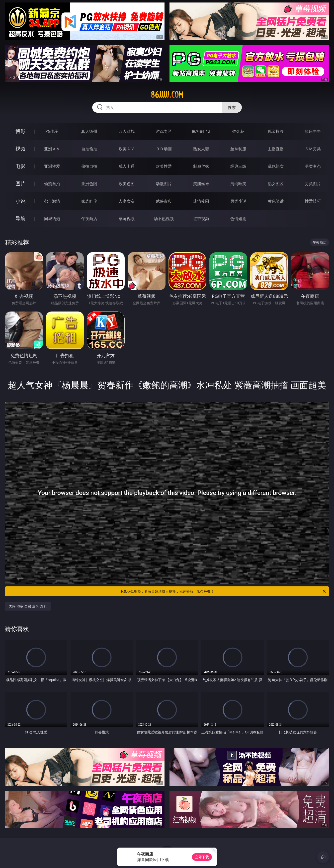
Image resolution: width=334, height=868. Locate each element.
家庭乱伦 (89, 201)
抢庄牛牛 (313, 131)
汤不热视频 (164, 219)
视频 (20, 149)
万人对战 (127, 131)
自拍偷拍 (89, 149)
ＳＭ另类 (313, 149)
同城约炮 (52, 219)
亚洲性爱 (52, 166)
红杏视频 (201, 219)
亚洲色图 (89, 184)
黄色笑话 (276, 201)
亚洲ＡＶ (52, 149)
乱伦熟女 (276, 166)
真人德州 (89, 131)
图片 (20, 184)
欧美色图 (127, 184)
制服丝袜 (201, 166)
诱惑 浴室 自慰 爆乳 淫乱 (28, 606)
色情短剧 (238, 219)
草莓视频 (127, 219)
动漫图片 (164, 184)
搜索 (232, 107)
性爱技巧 (313, 201)
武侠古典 (164, 201)
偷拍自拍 (89, 166)
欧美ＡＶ (127, 149)
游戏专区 (164, 131)
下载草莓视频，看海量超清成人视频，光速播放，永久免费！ (223, 591)
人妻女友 (127, 201)
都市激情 (52, 201)
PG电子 (52, 131)
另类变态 (313, 166)
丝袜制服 (238, 149)
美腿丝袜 (201, 184)
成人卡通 (127, 166)
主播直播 (276, 149)
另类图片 (313, 184)
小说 (20, 201)
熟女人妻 (201, 149)
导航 (20, 218)
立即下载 (202, 857)
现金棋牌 (276, 131)
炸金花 (238, 131)
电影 (20, 166)
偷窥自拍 (52, 184)
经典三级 (238, 166)
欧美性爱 (164, 166)
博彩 (20, 131)
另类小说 (238, 201)
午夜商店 (89, 219)
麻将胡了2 (201, 131)
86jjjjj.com (167, 95)
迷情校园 (201, 201)
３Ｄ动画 (164, 149)
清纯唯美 (238, 184)
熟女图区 (276, 184)
